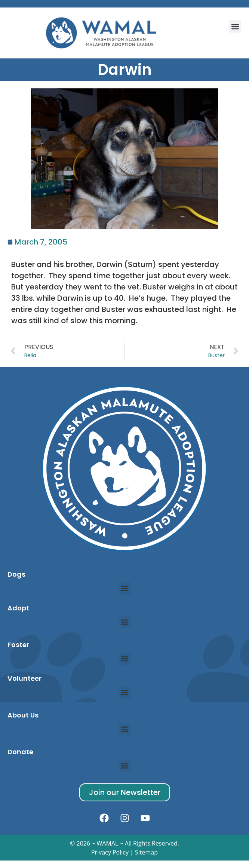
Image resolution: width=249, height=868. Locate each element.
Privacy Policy (110, 852)
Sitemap (146, 852)
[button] (235, 26)
